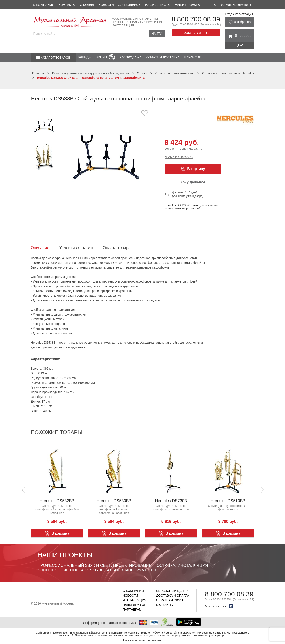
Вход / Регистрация (239, 14)
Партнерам (132, 610)
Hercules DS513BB (228, 501)
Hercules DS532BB (57, 501)
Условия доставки (76, 248)
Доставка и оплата (173, 595)
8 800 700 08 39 (196, 19)
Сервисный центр (172, 591)
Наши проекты (188, 5)
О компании (44, 5)
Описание (40, 248)
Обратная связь (170, 600)
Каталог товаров (56, 58)
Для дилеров (129, 5)
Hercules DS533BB (114, 501)
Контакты (67, 5)
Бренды (85, 57)
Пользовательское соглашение (142, 640)
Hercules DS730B (171, 501)
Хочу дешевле (193, 182)
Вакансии (193, 57)
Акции (101, 57)
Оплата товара (117, 248)
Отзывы (87, 5)
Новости (106, 5)
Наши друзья (134, 605)
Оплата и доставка (163, 57)
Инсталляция (135, 600)
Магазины (165, 605)
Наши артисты (158, 5)
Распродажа (130, 57)
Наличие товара (179, 157)
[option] (106, 155)
